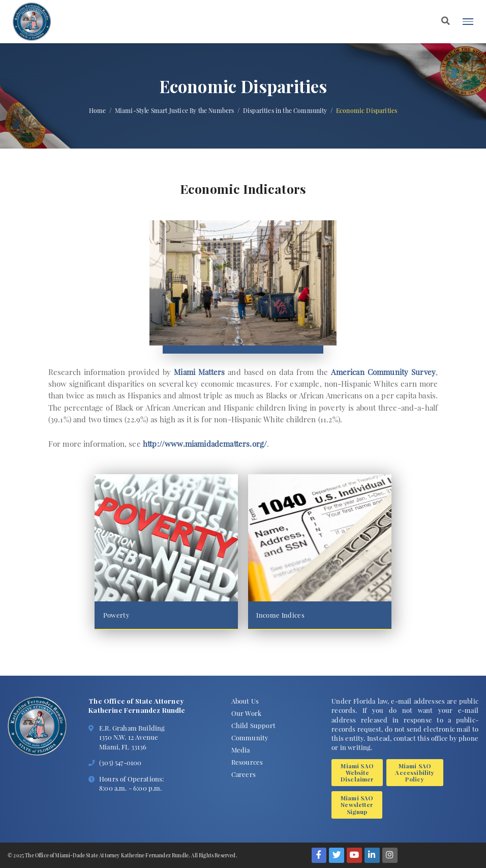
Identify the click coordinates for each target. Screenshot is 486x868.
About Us (245, 701)
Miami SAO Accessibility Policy (415, 773)
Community (250, 737)
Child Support (253, 725)
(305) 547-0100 (120, 762)
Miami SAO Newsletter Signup (357, 805)
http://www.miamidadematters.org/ (205, 444)
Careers (244, 774)
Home (98, 111)
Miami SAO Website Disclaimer (357, 773)
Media (241, 750)
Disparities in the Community (285, 111)
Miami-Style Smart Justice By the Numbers (175, 111)
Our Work (246, 713)
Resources (247, 762)
